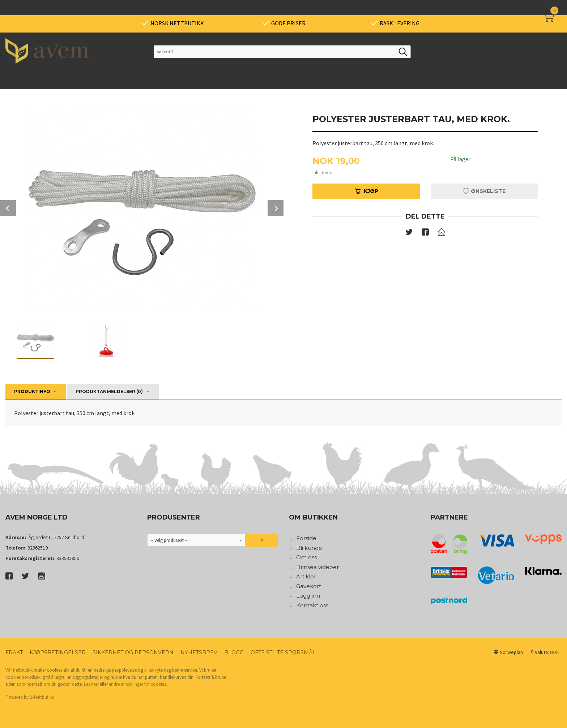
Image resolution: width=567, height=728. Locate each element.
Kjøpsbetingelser (58, 652)
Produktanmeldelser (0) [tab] (109, 391)
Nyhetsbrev (199, 652)
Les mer (91, 684)
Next (276, 208)
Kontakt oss (312, 605)
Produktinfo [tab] (32, 391)
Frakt (14, 652)
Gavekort (309, 586)
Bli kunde (309, 548)
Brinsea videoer (317, 567)
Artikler (306, 576)
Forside (306, 538)
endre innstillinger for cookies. (138, 684)
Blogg (234, 652)
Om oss (306, 557)
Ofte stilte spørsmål (283, 652)
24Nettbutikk (42, 697)
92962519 (38, 548)
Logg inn (308, 596)
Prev (8, 208)
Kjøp (366, 191)
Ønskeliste (484, 191)
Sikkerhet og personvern (133, 652)
